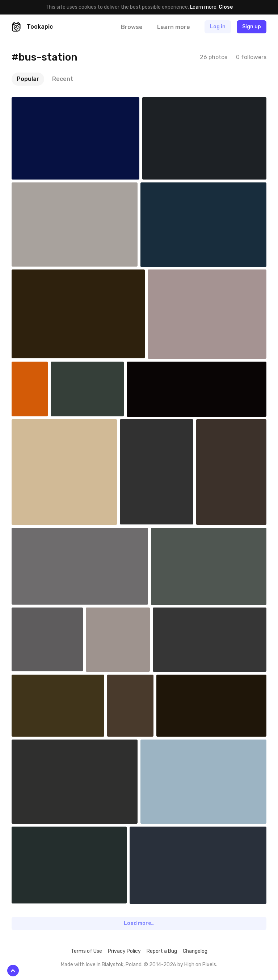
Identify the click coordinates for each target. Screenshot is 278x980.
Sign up (252, 27)
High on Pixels (200, 965)
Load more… (139, 923)
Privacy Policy (124, 951)
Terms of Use (87, 951)
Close (226, 7)
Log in (218, 27)
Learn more (203, 7)
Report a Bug (162, 951)
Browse (132, 27)
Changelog (195, 951)
